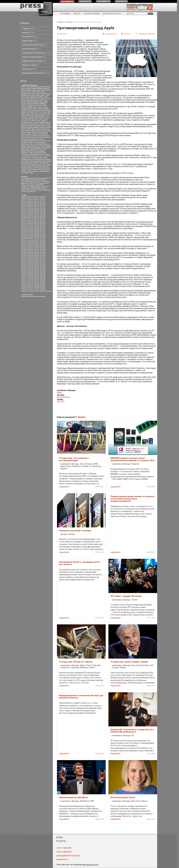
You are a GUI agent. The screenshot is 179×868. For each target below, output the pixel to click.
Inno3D (30, 171)
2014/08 (36, 237)
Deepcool (29, 100)
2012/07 (36, 197)
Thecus (47, 154)
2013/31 (30, 227)
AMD (29, 90)
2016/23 (24, 283)
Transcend (46, 156)
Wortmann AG (44, 163)
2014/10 (24, 239)
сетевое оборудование (34, 57)
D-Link (23, 100)
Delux (45, 100)
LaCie (47, 117)
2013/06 (30, 217)
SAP (28, 148)
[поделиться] (109, 34)
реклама (42, 296)
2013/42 (24, 232)
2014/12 (36, 239)
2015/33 (36, 268)
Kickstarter (25, 117)
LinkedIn (33, 121)
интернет (28, 33)
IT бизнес (28, 29)
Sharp (43, 148)
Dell (41, 100)
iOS (46, 114)
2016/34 (36, 286)
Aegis (48, 87)
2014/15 (30, 241)
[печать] (126, 34)
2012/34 (30, 209)
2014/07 (30, 237)
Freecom (38, 105)
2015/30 (43, 266)
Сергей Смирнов (44, 190)
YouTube (24, 166)
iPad (49, 114)
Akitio (30, 89)
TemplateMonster (34, 154)
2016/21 (36, 281)
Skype (40, 149)
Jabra (36, 116)
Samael (28, 178)
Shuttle (48, 148)
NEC (23, 131)
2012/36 (43, 209)
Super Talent (33, 153)
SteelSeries (25, 153)
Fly (28, 105)
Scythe (32, 148)
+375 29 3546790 (64, 852)
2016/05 (36, 276)
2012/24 (43, 203)
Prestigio (24, 143)
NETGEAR (25, 173)
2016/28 (24, 285)
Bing (43, 94)
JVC (47, 116)
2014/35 (24, 249)
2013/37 (43, 229)
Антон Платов (41, 180)
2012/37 (24, 210)
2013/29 (43, 225)
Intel (33, 114)
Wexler (49, 161)
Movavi (24, 129)
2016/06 (43, 276)
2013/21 (24, 224)
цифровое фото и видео (34, 61)
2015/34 (43, 268)
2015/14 (43, 259)
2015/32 (30, 268)
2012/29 (24, 207)
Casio (47, 95)
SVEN (40, 153)
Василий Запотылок (28, 181)
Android (34, 90)
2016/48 (49, 291)
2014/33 (36, 247)
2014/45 (36, 252)
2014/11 (30, 239)
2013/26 (24, 225)
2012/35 (36, 209)
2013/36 (36, 229)
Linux (39, 121)
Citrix (27, 97)
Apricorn (48, 90)
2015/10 (43, 257)
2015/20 (30, 263)
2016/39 (43, 288)
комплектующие (31, 49)
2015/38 (43, 269)
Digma (23, 102)
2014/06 (24, 237)
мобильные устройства (34, 45)
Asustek (24, 94)
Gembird (24, 109)
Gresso (48, 110)
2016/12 (30, 279)
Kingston (32, 117)
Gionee (24, 110)
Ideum (23, 114)
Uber (28, 158)
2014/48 (30, 254)
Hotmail (32, 112)
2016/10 (43, 278)
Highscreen (25, 112)
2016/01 (36, 274)
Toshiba (33, 156)
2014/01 (43, 234)
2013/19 (36, 222)
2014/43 (24, 252)
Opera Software (42, 134)
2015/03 (24, 256)
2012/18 (30, 202)
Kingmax (35, 171)
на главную (65, 13)
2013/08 (43, 217)
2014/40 (30, 251)
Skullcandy (34, 149)
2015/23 (24, 264)
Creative (48, 99)
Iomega (41, 114)
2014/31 (24, 247)
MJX (48, 126)
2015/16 (30, 261)
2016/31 (43, 285)
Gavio (41, 107)
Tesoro (31, 173)
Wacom (27, 161)
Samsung (48, 146)
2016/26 (43, 283)
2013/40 (36, 230)
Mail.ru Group (34, 122)
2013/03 (36, 215)
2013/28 (36, 225)
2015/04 (30, 256)
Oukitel (41, 136)
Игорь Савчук (31, 185)
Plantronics (36, 139)
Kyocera (42, 117)
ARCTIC (29, 92)
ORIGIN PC (34, 136)
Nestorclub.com (92, 865)
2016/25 (36, 283)
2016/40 (24, 290)
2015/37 (36, 269)
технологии (29, 69)
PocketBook (25, 141)
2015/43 (24, 273)
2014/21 (36, 242)
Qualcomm (25, 144)
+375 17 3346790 (64, 848)
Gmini (29, 110)
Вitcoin (23, 168)
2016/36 (24, 288)
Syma (44, 153)
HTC (39, 112)
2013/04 (43, 215)
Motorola (37, 127)
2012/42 (30, 212)
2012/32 (43, 207)
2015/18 (43, 261)
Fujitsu (23, 107)
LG (29, 121)
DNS (28, 102)
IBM (49, 112)
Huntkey (24, 171)
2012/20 (43, 202)
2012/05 (24, 197)
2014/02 (24, 236)
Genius (30, 109)
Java (40, 116)
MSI (39, 129)
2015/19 (24, 263)
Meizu (48, 122)
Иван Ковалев (39, 183)
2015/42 (43, 271)
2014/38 (43, 249)
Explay (29, 104)
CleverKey (33, 97)
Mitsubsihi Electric (39, 126)
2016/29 (30, 285)
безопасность (30, 37)
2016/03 (24, 276)
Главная (60, 22)
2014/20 (30, 242)
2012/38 (30, 210)
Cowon (42, 99)
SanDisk (24, 148)
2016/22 (43, 281)
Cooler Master (31, 99)
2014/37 (36, 249)
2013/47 (30, 234)
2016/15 (24, 281)
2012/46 (30, 213)
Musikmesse (45, 129)
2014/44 (30, 252)
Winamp (30, 163)
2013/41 (43, 230)
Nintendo (39, 131)
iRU (32, 116)
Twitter (23, 158)
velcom (45, 158)
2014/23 (24, 244)
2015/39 (24, 271)
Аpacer (38, 166)
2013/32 (36, 227)
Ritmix (48, 144)
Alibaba (40, 89)
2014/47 (24, 254)
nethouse (28, 131)
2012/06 (30, 197)
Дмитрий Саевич (27, 183)
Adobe (38, 87)
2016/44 (24, 291)
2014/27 (24, 246)
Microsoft (30, 126)
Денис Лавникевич (43, 181)
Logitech (44, 121)
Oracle (28, 136)
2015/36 (30, 269)
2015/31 (24, 268)
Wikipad (24, 163)
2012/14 (30, 200)
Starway (42, 151)
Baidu (29, 94)
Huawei (44, 112)
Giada (40, 109)
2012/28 (43, 205)
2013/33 (43, 227)
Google (34, 110)
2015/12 (30, 259)
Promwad (42, 143)
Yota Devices (47, 165)
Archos (23, 92)
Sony (28, 151)
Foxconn (32, 105)
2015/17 (36, 261)
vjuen (33, 178)
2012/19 (36, 202)
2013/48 (36, 234)
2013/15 (36, 220)
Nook (29, 132)
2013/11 (36, 219)
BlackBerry (25, 95)
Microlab (47, 124)
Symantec (24, 154)
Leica (35, 119)
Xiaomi (28, 165)
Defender (36, 100)
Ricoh (40, 144)
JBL (44, 116)
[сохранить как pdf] (145, 34)
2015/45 (36, 273)
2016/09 (36, 278)
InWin (37, 114)
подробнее (64, 487)
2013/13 (24, 220)
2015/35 (24, 269)
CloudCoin (40, 97)
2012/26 (30, 205)
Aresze (41, 170)
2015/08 (30, 257)
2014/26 (43, 244)
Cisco (23, 97)
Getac (35, 109)
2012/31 (36, 207)
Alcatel (34, 89)
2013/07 (36, 217)
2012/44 (43, 212)
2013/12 (43, 219)
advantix (43, 87)
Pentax (48, 137)
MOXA (29, 129)
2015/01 (36, 254)
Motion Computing (27, 127)
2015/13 (36, 259)
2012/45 (24, 213)
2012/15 (36, 200)
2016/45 (30, 291)
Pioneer (29, 139)
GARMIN (29, 107)
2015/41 (36, 271)
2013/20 (43, 222)
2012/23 (36, 203)
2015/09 (36, 257)
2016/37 (30, 288)
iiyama (28, 114)
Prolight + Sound (33, 143)
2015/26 (43, 264)
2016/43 (43, 290)
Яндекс (30, 170)
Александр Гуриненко (43, 178)
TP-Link (39, 156)
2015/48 (30, 274)
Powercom (47, 141)
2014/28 (30, 246)
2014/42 (43, 251)
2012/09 (24, 198)
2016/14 (43, 279)
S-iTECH (42, 146)
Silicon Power (25, 149)
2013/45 (43, 232)
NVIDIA (34, 132)
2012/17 (24, 202)
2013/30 (24, 227)
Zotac (30, 166)
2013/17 (24, 222)
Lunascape (25, 122)
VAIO (40, 158)
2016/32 (24, 286)
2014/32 (30, 247)
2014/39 (24, 251)
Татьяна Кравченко (28, 192)
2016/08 (30, 278)
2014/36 (30, 249)
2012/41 (24, 212)
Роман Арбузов (36, 188)
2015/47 (24, 274)
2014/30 (43, 246)
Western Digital (41, 161)
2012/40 (43, 210)
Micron (23, 126)
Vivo (23, 161)
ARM (34, 92)
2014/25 (36, 244)
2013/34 (24, 229)
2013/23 (30, 224)
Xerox (23, 165)
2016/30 (36, 285)
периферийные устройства (36, 73)
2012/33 (24, 209)
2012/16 (43, 200)
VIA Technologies (38, 159)
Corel (38, 99)
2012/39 (36, 210)
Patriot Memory (40, 137)
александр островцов (28, 180)
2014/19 (24, 242)
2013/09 (24, 219)
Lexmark (24, 121)
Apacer (35, 170)
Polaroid (41, 141)
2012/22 (30, 203)
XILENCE (34, 165)
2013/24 (36, 224)
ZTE (33, 166)
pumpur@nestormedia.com (68, 856)
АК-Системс (45, 166)
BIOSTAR (48, 94)
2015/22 (43, 263)
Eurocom (24, 104)
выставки (25, 296)
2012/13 (24, 200)
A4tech (23, 87)
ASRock (39, 92)
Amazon (24, 90)
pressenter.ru (62, 859)
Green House (41, 110)
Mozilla (34, 129)
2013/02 (30, 215)
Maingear (42, 122)
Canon (43, 95)
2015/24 (30, 264)
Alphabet (46, 89)
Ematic (41, 102)
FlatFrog (24, 105)
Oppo (23, 136)
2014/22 (43, 242)
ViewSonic (48, 159)
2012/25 (24, 205)
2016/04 (30, 276)
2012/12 (43, 198)
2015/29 (36, 266)
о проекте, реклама (92, 13)
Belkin (34, 94)
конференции (34, 296)
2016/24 (30, 283)
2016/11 (24, 279)
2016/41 (30, 290)
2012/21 (24, 203)
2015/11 (24, 259)
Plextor (42, 139)
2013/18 (30, 222)
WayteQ (33, 161)
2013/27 (30, 225)
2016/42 (36, 290)
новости (77, 13)
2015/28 (30, 266)
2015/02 (43, 254)
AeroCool (24, 89)
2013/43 (30, 232)
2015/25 (36, 264)
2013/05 (24, 217)
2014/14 (24, 241)
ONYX (35, 134)
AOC (39, 90)
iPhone (23, 116)
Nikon (33, 131)
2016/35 (43, 286)
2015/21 (36, 263)
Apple (43, 90)
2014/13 (43, 239)
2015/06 (43, 256)
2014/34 (43, 247)
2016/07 (24, 278)
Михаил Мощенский (37, 186)
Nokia (45, 131)
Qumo (31, 144)
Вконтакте (30, 168)
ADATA (32, 87)
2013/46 (24, 234)
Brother (38, 95)
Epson (46, 102)
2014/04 (36, 236)
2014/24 (30, 244)
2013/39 (30, 230)
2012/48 (43, 213)
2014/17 (36, 241)
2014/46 (43, 252)
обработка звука (31, 65)
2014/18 (43, 241)
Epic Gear (47, 170)
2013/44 (36, 232)
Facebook (35, 104)
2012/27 (36, 205)
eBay (31, 102)
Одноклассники (44, 168)
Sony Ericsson (35, 151)
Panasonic (31, 137)
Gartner (35, 107)
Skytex (44, 149)
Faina (23, 178)
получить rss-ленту (112, 13)
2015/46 (43, 273)
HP (36, 112)
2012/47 (36, 213)
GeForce (46, 107)
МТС (36, 168)
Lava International (27, 119)
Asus (44, 92)
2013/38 (24, 230)
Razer (35, 144)
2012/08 (43, 197)
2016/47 (43, 291)
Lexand (46, 119)
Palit (26, 137)
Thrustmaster (26, 156)
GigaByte (45, 109)
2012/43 (36, 212)
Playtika (24, 170)
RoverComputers (33, 146)
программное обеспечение (36, 53)
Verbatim (24, 159)
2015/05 (36, 256)
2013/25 (43, 224)
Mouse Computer (46, 127)
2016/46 (36, 291)
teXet (42, 154)
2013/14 (30, 220)
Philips (23, 139)
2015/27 (24, 266)
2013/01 (24, 215)
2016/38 (36, 288)
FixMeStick (43, 104)
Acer (28, 87)
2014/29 (36, 246)
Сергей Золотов (32, 190)
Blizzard (32, 95)
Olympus (29, 134)
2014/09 (43, 237)
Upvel (36, 158)
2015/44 (30, 273)
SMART (24, 151)
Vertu (30, 159)
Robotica (24, 146)
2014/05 (43, 236)
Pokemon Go (33, 141)
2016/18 (30, 281)
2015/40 (30, 271)
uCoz (32, 158)
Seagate (38, 148)
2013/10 (30, 219)
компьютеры (30, 41)
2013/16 (43, 220)
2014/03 (30, 236)
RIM (44, 144)
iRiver (28, 116)
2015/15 (24, 261)
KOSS (37, 117)
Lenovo (40, 119)
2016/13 (36, 279)
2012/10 (30, 198)
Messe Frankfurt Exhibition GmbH (33, 124)
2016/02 (43, 274)
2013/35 (30, 229)
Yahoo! (40, 165)
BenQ (39, 94)
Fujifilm (44, 105)
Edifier (36, 102)
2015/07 (24, 257)
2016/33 (30, 286)
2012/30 (30, 207)
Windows (36, 163)
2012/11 (36, 198)
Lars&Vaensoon (44, 171)
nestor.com (67, 1)
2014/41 (36, 251)
